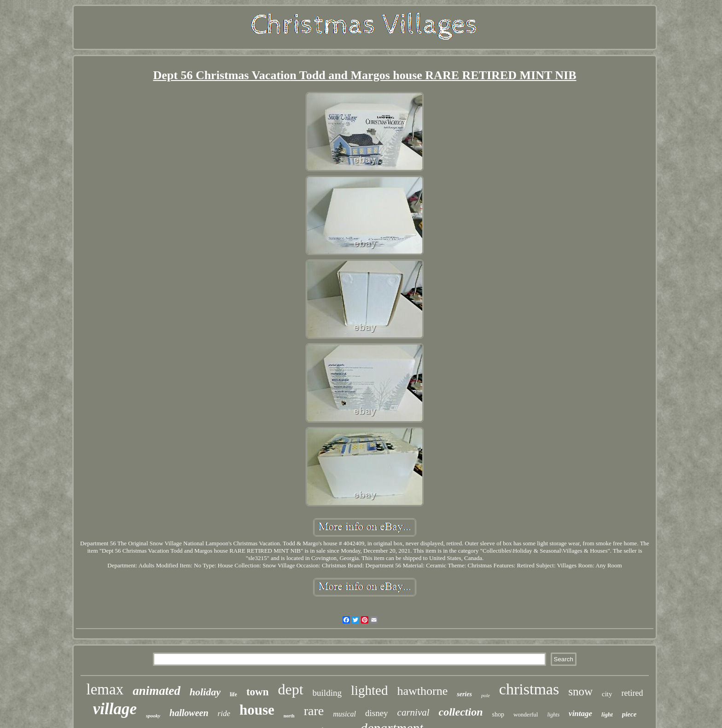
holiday (205, 692)
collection (461, 712)
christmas (529, 689)
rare (314, 711)
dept (291, 689)
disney (377, 713)
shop (498, 714)
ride (224, 714)
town (258, 692)
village (115, 709)
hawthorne (422, 691)
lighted (370, 690)
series (464, 694)
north (289, 716)
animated (157, 691)
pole (486, 695)
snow (580, 691)
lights (553, 715)
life (233, 694)
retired (632, 693)
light (607, 714)
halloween (189, 713)
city (607, 694)
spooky (153, 716)
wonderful (526, 714)
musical (344, 714)
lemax (105, 689)
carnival (413, 712)
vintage (580, 714)
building (327, 693)
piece (629, 714)
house (257, 710)
